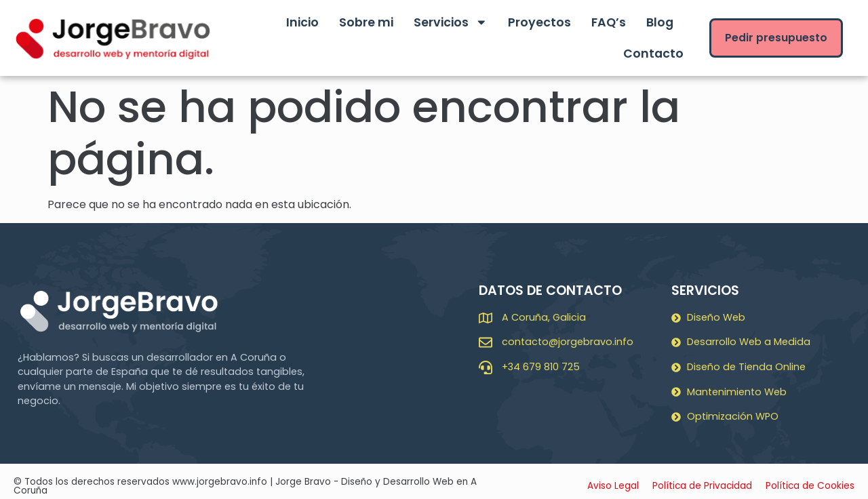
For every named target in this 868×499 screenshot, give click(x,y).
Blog (660, 22)
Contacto (653, 54)
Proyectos (539, 22)
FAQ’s (609, 22)
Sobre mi (366, 22)
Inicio (302, 22)
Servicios (451, 22)
